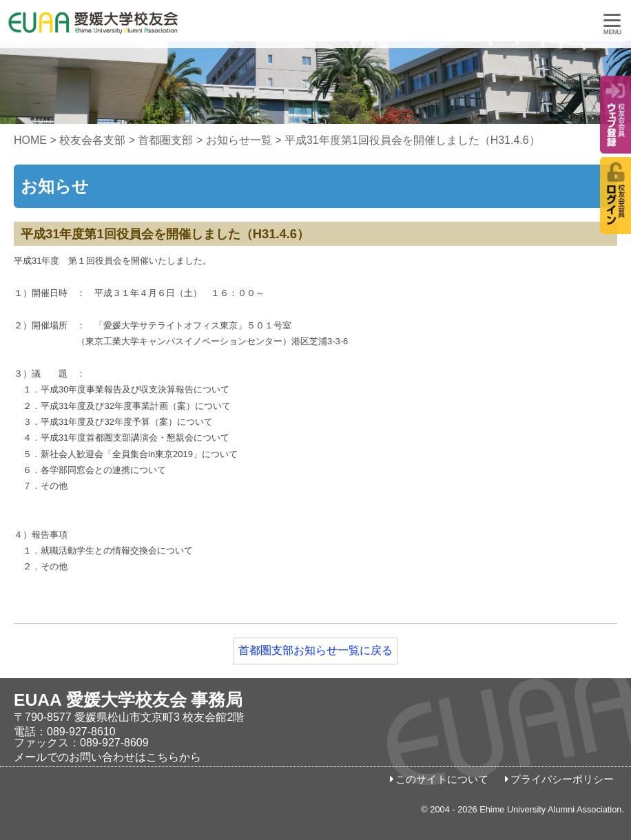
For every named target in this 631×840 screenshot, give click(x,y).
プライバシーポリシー (562, 779)
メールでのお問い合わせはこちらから (107, 757)
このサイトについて (442, 779)
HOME (30, 140)
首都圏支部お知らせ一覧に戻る (315, 650)
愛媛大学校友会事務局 (127, 28)
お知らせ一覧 (239, 140)
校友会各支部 (92, 140)
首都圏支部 (165, 140)
